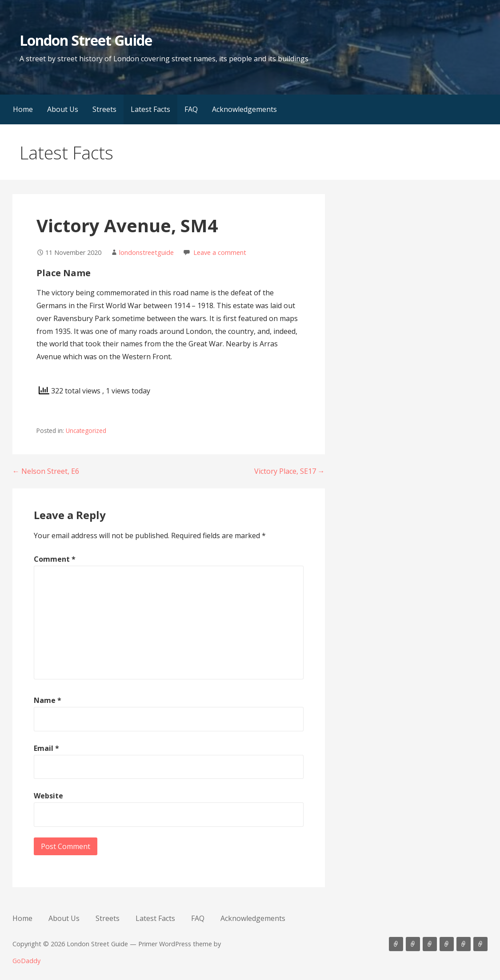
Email (46, 748)
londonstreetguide (146, 252)
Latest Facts (150, 109)
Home (23, 109)
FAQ (191, 109)
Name (48, 700)
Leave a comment (220, 252)
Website (48, 796)
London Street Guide (86, 40)
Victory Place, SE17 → (290, 471)
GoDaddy (26, 961)
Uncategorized (86, 430)
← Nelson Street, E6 (46, 471)
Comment (55, 559)
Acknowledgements (244, 109)
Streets (104, 109)
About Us (63, 109)
